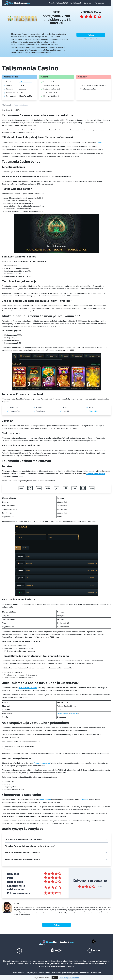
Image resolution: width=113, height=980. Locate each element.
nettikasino (84, 800)
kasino (101, 142)
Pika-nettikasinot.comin (28, 688)
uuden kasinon (45, 800)
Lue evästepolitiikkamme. (69, 978)
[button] (56, 839)
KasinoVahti (96, 972)
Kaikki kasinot (75, 3)
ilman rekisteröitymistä (96, 474)
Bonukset (88, 3)
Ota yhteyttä (31, 972)
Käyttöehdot (44, 972)
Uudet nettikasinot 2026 (59, 3)
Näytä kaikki (93, 411)
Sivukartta (85, 972)
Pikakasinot (6, 105)
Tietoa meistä (17, 972)
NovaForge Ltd (63, 713)
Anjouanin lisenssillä (42, 763)
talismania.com (26, 82)
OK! (55, 978)
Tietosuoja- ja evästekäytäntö (65, 972)
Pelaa (91, 35)
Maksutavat (99, 3)
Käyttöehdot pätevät (91, 39)
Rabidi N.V (74, 713)
